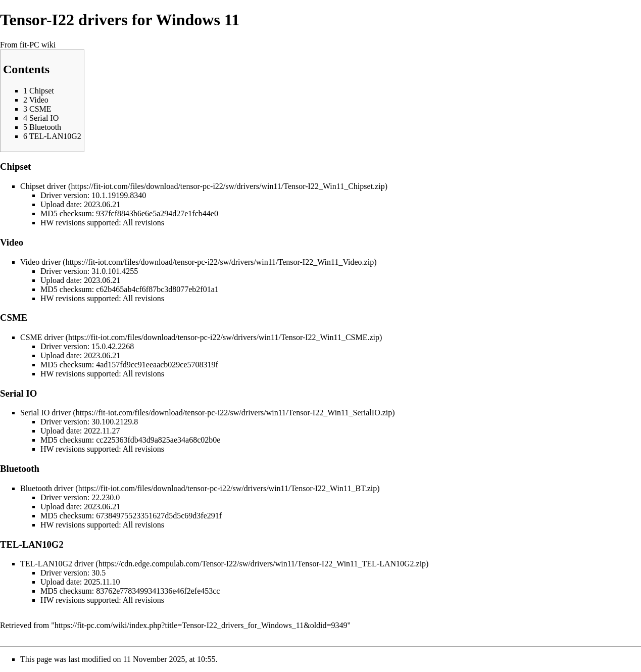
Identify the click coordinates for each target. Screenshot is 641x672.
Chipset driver (43, 186)
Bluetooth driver (47, 488)
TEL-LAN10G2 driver (57, 564)
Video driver (40, 262)
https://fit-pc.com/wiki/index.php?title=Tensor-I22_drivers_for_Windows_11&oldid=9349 (201, 625)
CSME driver (42, 337)
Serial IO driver (45, 413)
